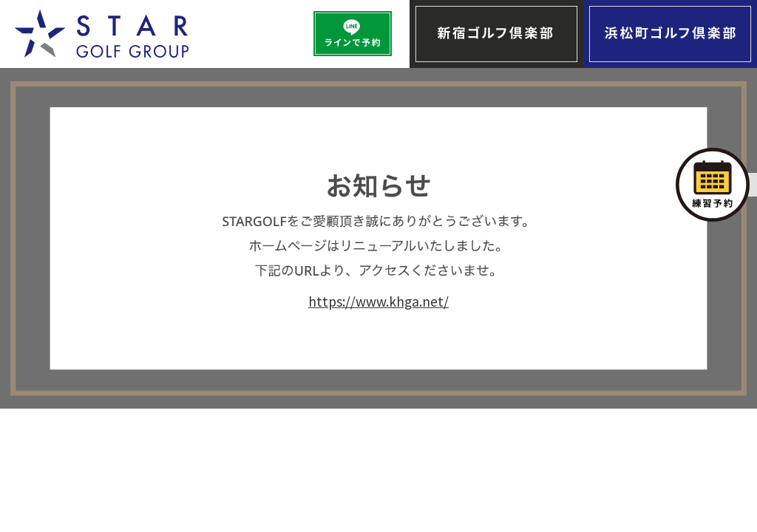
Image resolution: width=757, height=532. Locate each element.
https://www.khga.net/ (378, 301)
